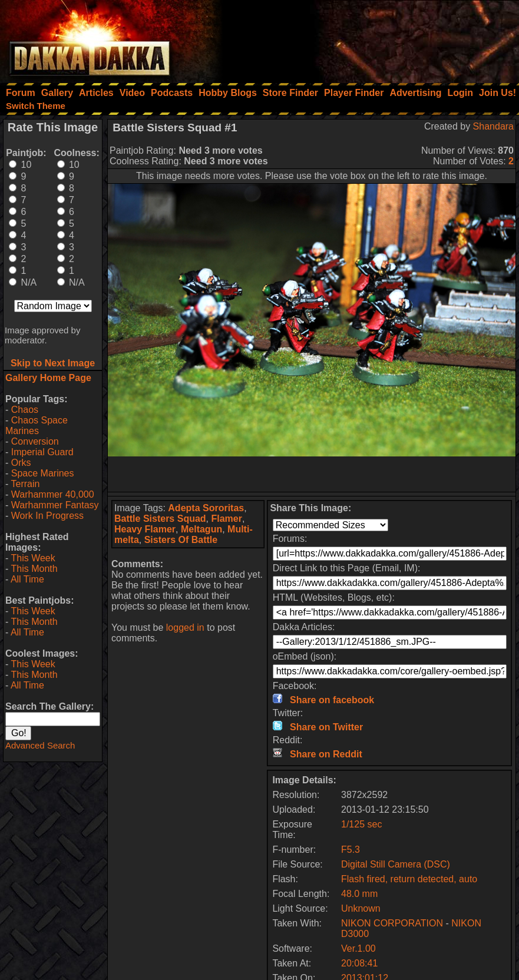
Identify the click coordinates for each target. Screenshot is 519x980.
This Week (33, 558)
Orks (21, 463)
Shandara (493, 126)
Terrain (25, 484)
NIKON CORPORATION (392, 923)
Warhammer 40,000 (53, 494)
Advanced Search (40, 745)
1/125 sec (361, 824)
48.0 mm (359, 894)
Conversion (35, 441)
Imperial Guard (42, 452)
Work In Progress (47, 516)
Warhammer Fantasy (55, 505)
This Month (34, 569)
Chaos (25, 410)
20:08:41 (359, 963)
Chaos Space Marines (37, 426)
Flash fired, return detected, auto (409, 879)
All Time (27, 579)
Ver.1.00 (358, 948)
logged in (185, 628)
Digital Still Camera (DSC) (396, 864)
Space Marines (43, 473)
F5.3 (351, 850)
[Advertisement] (361, 38)
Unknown (361, 908)
